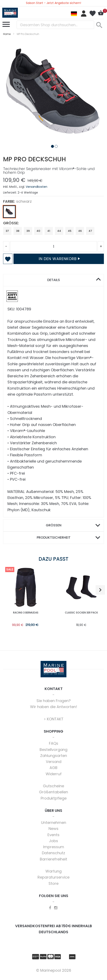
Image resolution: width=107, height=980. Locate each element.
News (53, 829)
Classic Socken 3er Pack (81, 613)
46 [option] (80, 231)
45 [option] (70, 231)
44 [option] (59, 231)
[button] (52, 146)
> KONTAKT (54, 719)
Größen (54, 525)
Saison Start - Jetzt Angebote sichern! (53, 3)
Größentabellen (53, 792)
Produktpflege (54, 798)
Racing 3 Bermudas (26, 613)
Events (53, 835)
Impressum (54, 847)
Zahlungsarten (54, 756)
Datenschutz (53, 853)
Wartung (53, 871)
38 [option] (18, 231)
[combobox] (55, 25)
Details (54, 280)
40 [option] (38, 231)
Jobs (53, 841)
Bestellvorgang (53, 750)
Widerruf (54, 774)
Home (7, 34)
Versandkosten (36, 187)
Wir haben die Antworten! (54, 707)
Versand (54, 762)
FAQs (54, 743)
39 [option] (28, 231)
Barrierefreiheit (53, 859)
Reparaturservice (53, 877)
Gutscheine (53, 786)
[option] (9, 212)
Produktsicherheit (54, 538)
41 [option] (49, 231)
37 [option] (7, 231)
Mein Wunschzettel (92, 14)
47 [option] (90, 231)
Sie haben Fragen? (54, 701)
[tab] (53, 280)
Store (53, 883)
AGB (53, 768)
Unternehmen (54, 823)
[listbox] (53, 213)
